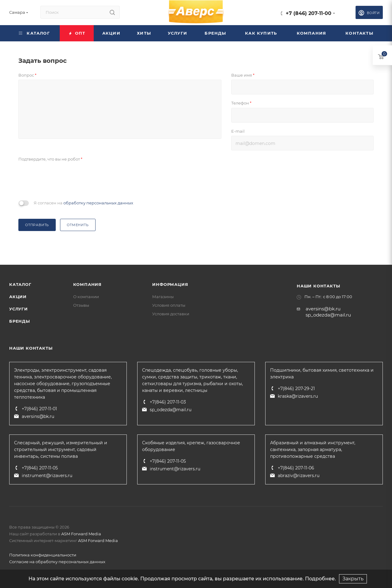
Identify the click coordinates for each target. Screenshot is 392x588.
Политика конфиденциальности (43, 555)
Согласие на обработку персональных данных (57, 562)
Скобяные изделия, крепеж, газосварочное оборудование (191, 446)
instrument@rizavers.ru (47, 476)
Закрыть (353, 579)
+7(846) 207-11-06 (296, 468)
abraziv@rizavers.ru (299, 476)
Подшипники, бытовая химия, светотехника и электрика (322, 374)
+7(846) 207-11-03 (168, 402)
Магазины (163, 297)
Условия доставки (171, 314)
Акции (18, 297)
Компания (87, 284)
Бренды (20, 321)
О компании (86, 297)
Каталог (20, 284)
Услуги (19, 309)
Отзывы (81, 305)
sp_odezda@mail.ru (328, 315)
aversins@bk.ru (323, 309)
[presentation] (65, 180)
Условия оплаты (169, 305)
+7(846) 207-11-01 (39, 409)
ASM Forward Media (81, 534)
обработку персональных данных (98, 203)
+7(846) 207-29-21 (296, 389)
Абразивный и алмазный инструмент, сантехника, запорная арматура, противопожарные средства (313, 450)
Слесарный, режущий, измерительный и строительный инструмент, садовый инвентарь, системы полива (61, 450)
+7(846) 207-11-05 (40, 468)
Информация (170, 284)
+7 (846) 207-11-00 (309, 13)
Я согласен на (83, 203)
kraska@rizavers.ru (298, 396)
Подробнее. (320, 579)
